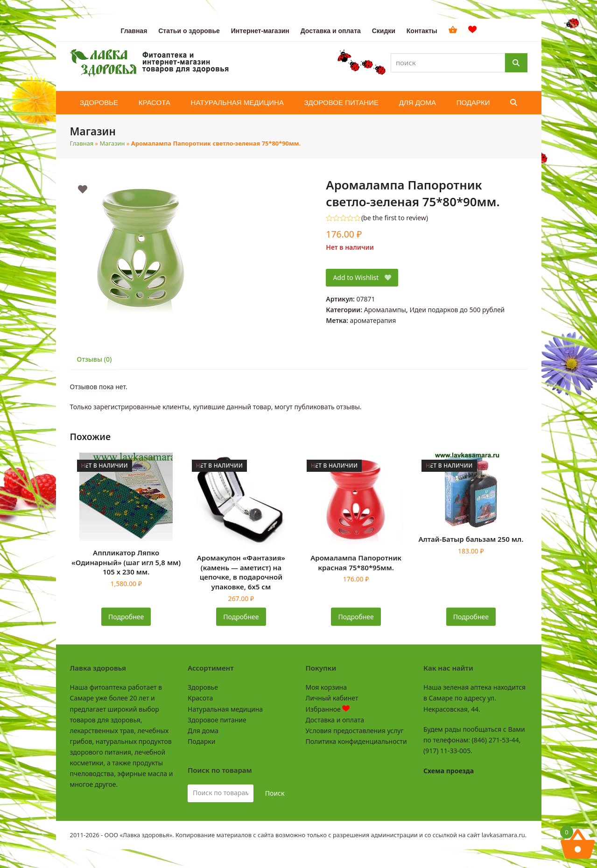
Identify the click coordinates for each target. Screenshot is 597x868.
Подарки (201, 741)
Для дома (203, 731)
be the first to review (395, 218)
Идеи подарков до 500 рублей (457, 310)
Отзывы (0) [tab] (95, 359)
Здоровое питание (217, 720)
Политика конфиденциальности (356, 741)
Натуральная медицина (225, 709)
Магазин (112, 143)
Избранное (328, 709)
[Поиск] (516, 63)
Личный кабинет (332, 698)
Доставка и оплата (335, 720)
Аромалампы (385, 310)
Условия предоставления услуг (355, 731)
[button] (514, 103)
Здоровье (203, 687)
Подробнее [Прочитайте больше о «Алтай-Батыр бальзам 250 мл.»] (471, 617)
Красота (200, 698)
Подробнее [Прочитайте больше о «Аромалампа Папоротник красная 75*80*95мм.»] (356, 617)
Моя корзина (326, 687)
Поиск (275, 793)
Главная (82, 143)
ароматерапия (373, 320)
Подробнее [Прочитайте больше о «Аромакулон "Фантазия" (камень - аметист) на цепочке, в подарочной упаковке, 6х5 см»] (241, 617)
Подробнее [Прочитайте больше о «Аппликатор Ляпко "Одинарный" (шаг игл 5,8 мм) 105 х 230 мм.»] (126, 617)
